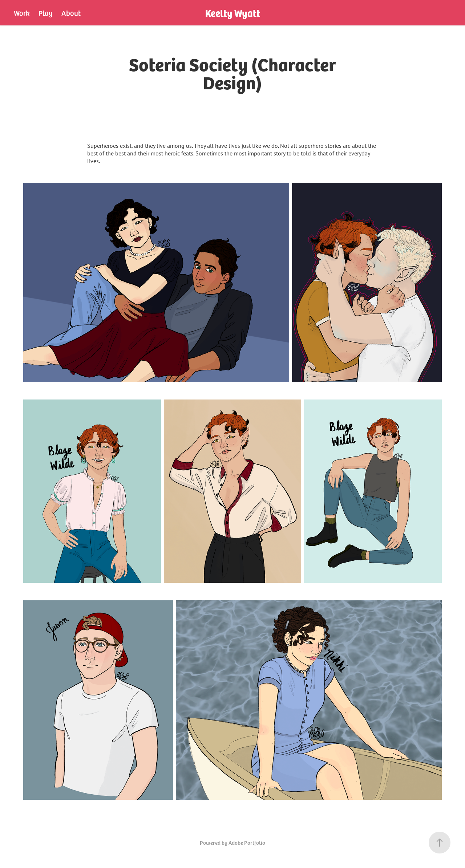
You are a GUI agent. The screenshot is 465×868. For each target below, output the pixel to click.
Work (22, 13)
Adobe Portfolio (247, 843)
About (71, 13)
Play (46, 13)
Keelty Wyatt (233, 13)
